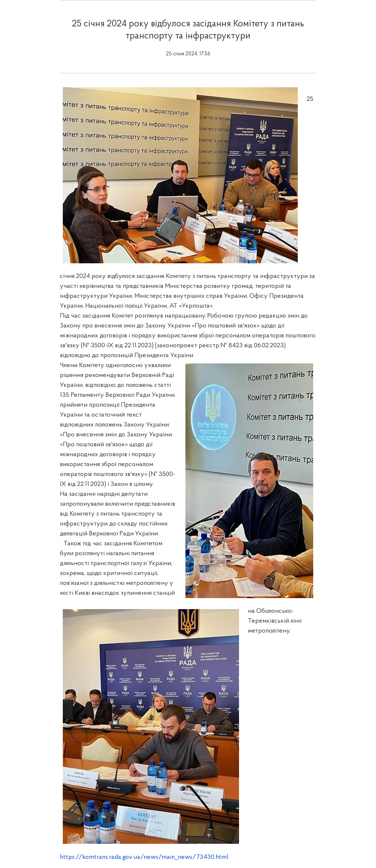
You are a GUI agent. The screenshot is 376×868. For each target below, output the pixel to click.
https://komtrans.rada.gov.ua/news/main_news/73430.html (144, 857)
